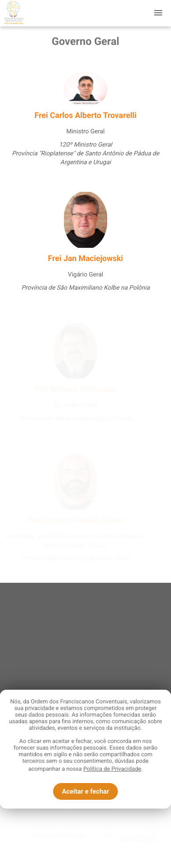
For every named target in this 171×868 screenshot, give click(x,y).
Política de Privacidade (112, 769)
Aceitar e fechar (85, 791)
